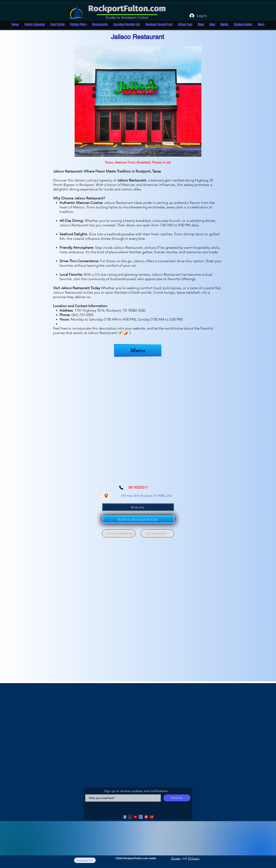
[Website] (138, 507)
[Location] (106, 496)
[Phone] (121, 488)
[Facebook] (125, 817)
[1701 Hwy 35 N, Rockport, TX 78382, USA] (146, 496)
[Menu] (138, 350)
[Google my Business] (141, 817)
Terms (176, 858)
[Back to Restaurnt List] (138, 519)
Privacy (194, 858)
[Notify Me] (177, 798)
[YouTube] (135, 817)
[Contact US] (85, 860)
